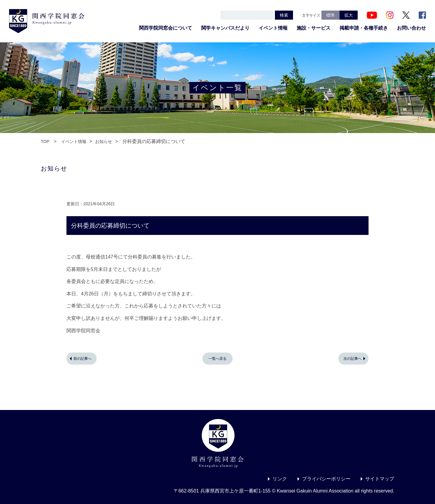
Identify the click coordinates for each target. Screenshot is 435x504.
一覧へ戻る (217, 359)
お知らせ (104, 141)
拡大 (349, 15)
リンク (280, 479)
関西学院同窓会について (166, 28)
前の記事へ (82, 359)
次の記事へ (353, 359)
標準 (330, 15)
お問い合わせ (411, 28)
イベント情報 (273, 28)
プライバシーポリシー (326, 479)
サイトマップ (380, 479)
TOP (45, 141)
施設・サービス (314, 28)
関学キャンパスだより (225, 28)
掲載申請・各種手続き (364, 28)
